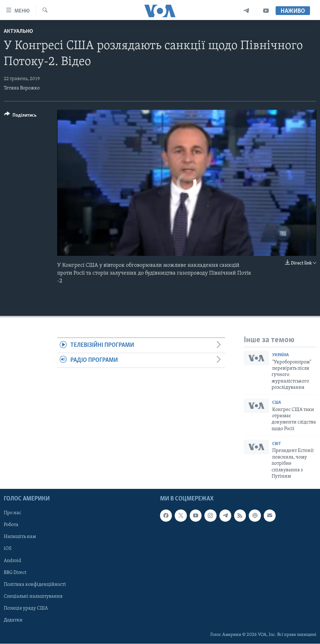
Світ (277, 444)
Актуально (18, 31)
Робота (11, 525)
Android (12, 561)
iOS (8, 549)
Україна (280, 355)
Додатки (13, 620)
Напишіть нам (20, 537)
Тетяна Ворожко (22, 88)
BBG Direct (15, 573)
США (277, 403)
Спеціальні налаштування (33, 596)
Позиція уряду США (26, 608)
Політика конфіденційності (35, 585)
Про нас (12, 513)
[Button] (20, 116)
